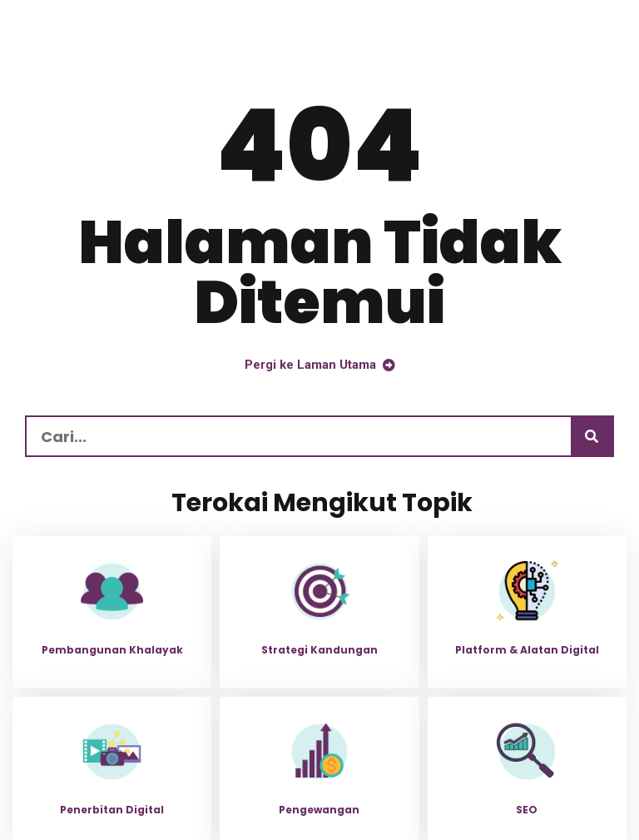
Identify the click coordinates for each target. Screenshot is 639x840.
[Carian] (592, 436)
